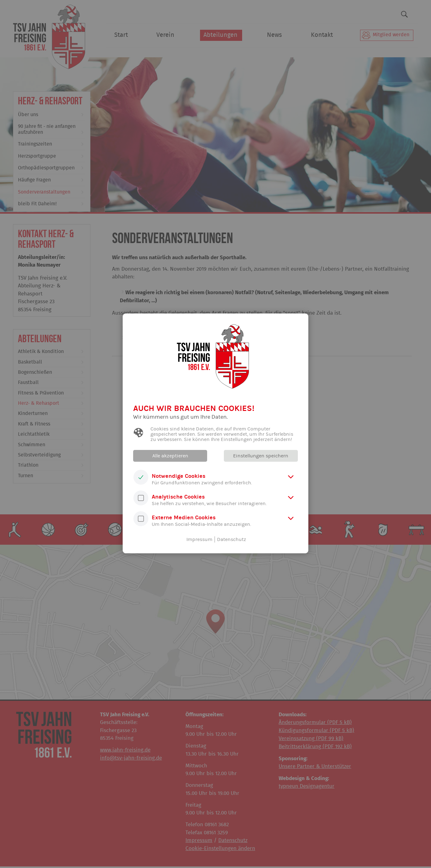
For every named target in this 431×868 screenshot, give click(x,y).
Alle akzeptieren (171, 456)
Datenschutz (232, 539)
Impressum (199, 539)
